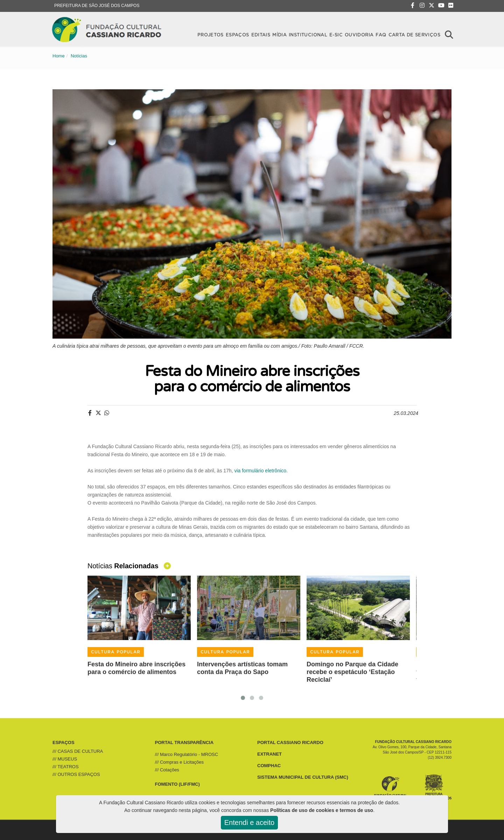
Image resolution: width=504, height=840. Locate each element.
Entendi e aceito (249, 822)
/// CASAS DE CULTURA (78, 751)
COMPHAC (269, 766)
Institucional (308, 34)
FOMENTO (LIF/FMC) (177, 784)
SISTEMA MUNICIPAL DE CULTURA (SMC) (303, 777)
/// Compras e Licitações (179, 762)
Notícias (79, 56)
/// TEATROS (66, 767)
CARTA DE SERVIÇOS (414, 34)
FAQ (381, 34)
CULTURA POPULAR (116, 652)
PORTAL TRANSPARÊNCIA (184, 742)
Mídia (279, 34)
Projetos (211, 34)
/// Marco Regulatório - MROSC (187, 754)
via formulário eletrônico (260, 471)
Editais (261, 34)
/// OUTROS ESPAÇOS (76, 774)
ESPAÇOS (64, 742)
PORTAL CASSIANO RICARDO (290, 742)
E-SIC (336, 34)
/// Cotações (167, 770)
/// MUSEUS (65, 759)
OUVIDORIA (359, 34)
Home (59, 56)
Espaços (237, 34)
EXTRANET (269, 754)
